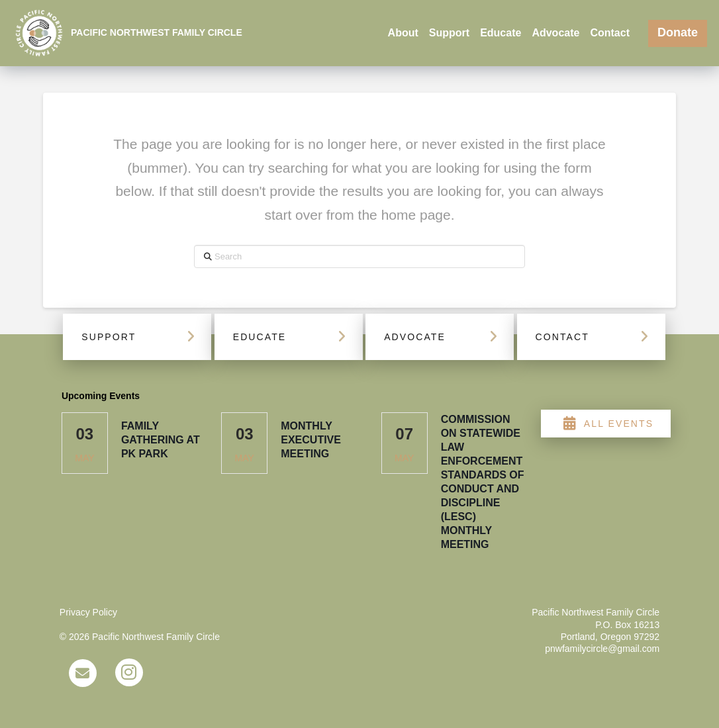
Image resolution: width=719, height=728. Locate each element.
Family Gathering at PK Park (161, 440)
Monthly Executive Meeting (311, 440)
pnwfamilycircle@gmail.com (602, 649)
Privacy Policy (88, 612)
